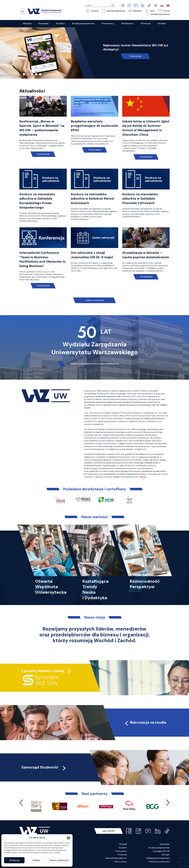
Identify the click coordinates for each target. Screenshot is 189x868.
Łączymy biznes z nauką (43, 671)
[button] (69, 838)
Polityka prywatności (159, 862)
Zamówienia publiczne (116, 858)
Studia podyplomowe (159, 848)
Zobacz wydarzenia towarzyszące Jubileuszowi (95, 364)
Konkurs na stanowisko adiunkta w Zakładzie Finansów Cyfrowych (140, 199)
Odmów (36, 860)
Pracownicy (121, 851)
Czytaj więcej (43, 154)
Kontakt (166, 855)
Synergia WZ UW (161, 851)
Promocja (122, 855)
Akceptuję (14, 860)
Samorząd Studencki (44, 767)
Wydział (123, 844)
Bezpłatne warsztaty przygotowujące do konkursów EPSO (94, 126)
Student (123, 848)
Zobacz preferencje (59, 860)
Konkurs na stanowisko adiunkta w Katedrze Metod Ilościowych (92, 199)
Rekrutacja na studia (145, 722)
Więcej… (143, 477)
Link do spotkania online (135, 54)
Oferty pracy (120, 862)
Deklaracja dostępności (158, 858)
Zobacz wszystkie (94, 300)
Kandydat (165, 844)
